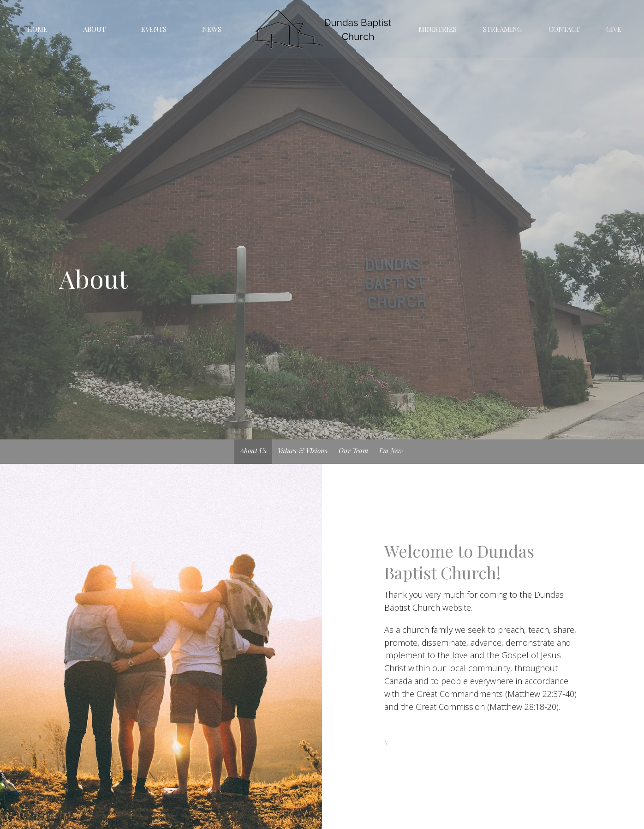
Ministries (438, 29)
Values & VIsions (303, 451)
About (94, 29)
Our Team (353, 451)
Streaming (502, 29)
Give (614, 29)
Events (154, 29)
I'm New (391, 451)
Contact (564, 29)
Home (37, 29)
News (212, 29)
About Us (253, 451)
